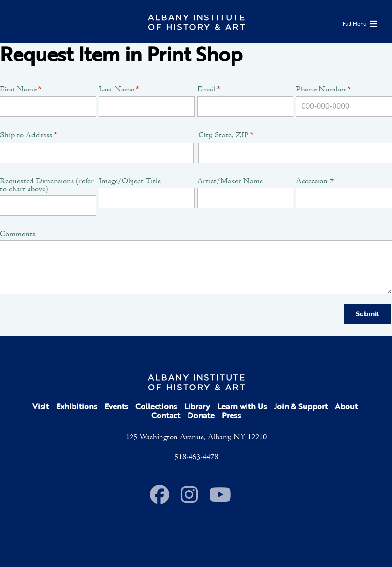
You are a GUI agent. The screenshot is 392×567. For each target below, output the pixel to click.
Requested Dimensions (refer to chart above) (47, 185)
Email (209, 90)
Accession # (315, 181)
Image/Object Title (130, 181)
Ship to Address (29, 135)
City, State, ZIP (226, 135)
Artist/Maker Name (230, 181)
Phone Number (323, 90)
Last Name (119, 90)
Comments (18, 234)
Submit (367, 314)
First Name (21, 90)
